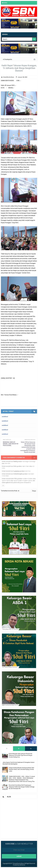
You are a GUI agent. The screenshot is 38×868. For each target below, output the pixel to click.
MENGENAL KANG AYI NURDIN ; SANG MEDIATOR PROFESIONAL (11, 444)
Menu (5, 34)
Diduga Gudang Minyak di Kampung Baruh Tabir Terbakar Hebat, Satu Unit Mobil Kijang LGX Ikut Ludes (21, 769)
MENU (6, 3)
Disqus (34, 491)
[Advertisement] (19, 818)
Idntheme (22, 865)
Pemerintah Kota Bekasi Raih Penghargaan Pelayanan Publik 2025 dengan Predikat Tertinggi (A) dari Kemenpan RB (22, 787)
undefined (5, 417)
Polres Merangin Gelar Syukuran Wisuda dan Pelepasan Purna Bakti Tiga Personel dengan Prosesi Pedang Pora (21, 755)
